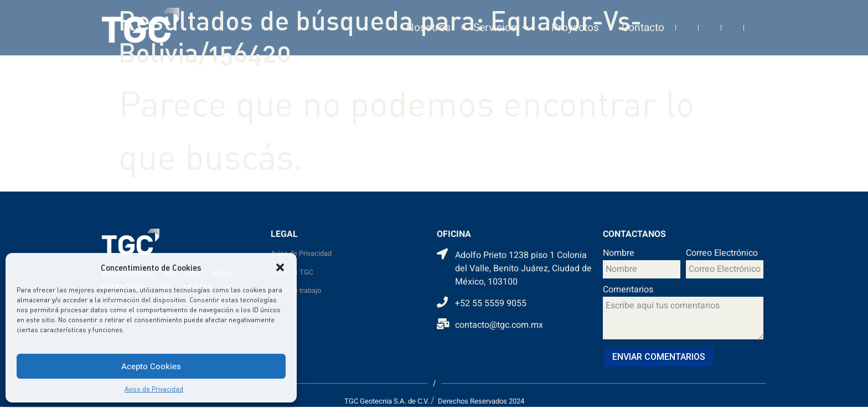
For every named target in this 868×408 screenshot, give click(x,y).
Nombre (619, 254)
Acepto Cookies (151, 366)
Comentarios (628, 291)
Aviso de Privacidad (154, 389)
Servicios (501, 24)
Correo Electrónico (722, 254)
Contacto (643, 24)
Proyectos (575, 24)
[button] (280, 267)
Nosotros (428, 24)
